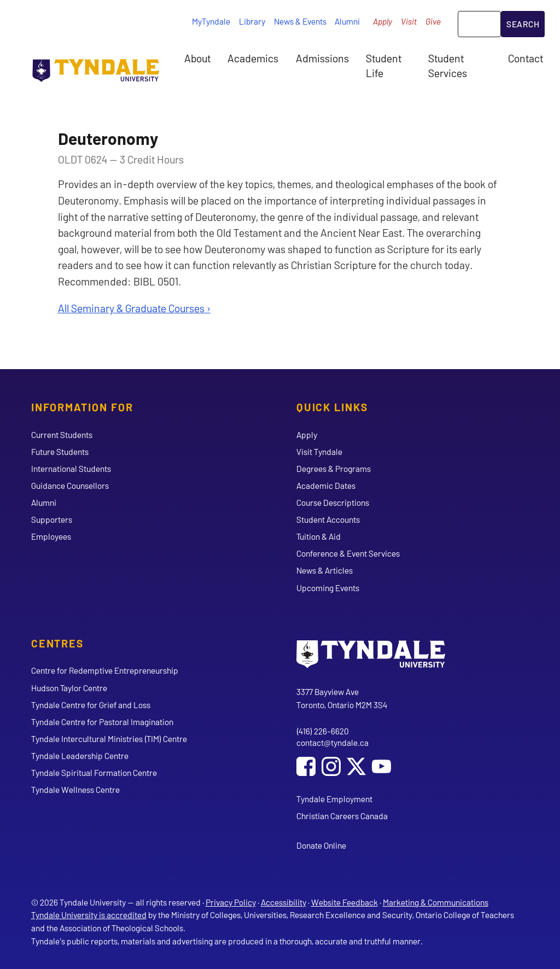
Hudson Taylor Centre (69, 688)
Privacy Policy (231, 902)
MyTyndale (211, 21)
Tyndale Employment (334, 799)
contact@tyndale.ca (332, 742)
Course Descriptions (333, 502)
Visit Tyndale (319, 451)
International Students (71, 468)
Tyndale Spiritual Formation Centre (94, 772)
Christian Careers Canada (342, 816)
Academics (253, 58)
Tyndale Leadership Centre (80, 755)
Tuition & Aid (319, 536)
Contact (526, 58)
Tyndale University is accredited (89, 915)
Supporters (52, 519)
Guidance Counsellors (70, 485)
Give (433, 21)
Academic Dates (326, 485)
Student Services (448, 65)
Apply (383, 21)
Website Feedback (345, 902)
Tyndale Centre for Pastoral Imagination (102, 722)
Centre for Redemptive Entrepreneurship (105, 670)
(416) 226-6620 (323, 731)
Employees (51, 536)
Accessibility (284, 902)
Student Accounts (328, 519)
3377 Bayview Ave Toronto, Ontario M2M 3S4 (342, 698)
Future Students (60, 451)
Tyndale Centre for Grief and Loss (91, 705)
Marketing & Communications (436, 902)
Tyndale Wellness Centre (75, 789)
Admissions (322, 58)
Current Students (62, 434)
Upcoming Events (328, 588)
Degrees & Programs (334, 468)
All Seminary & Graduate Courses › (134, 308)
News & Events (300, 21)
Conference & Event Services (348, 553)
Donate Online (321, 845)
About (197, 58)
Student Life (384, 65)
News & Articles (325, 570)
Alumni (347, 21)
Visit (409, 21)
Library (252, 21)
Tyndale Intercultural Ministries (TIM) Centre (109, 739)
